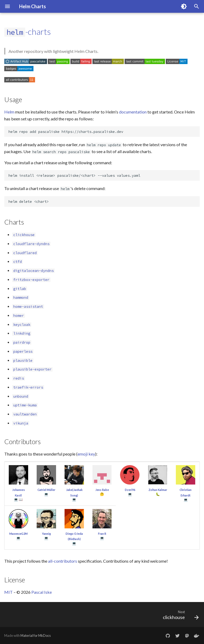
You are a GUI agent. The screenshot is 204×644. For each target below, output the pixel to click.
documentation (133, 112)
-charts (27, 31)
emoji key (86, 454)
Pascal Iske (42, 592)
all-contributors (63, 561)
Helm (9, 112)
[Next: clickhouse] (179, 616)
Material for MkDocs (36, 635)
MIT (8, 592)
